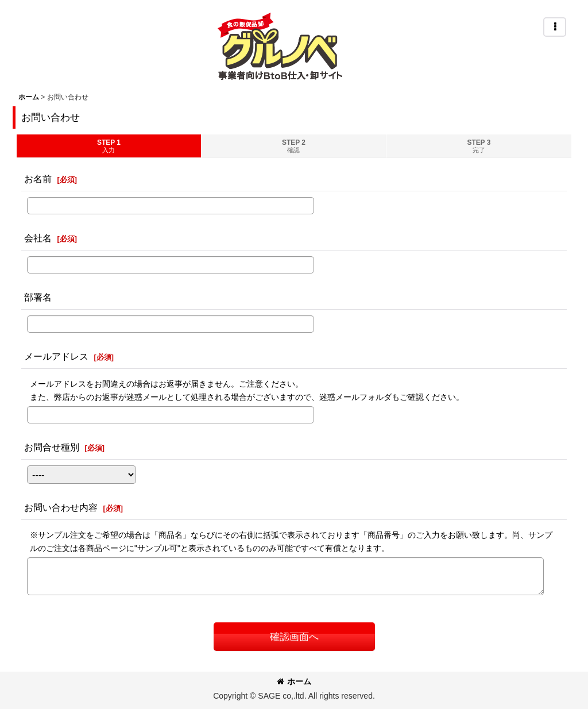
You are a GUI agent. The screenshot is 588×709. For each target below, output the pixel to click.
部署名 (38, 297)
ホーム (294, 681)
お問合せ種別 (52, 447)
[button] (555, 27)
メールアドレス (56, 356)
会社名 (38, 238)
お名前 (38, 179)
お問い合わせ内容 (61, 507)
